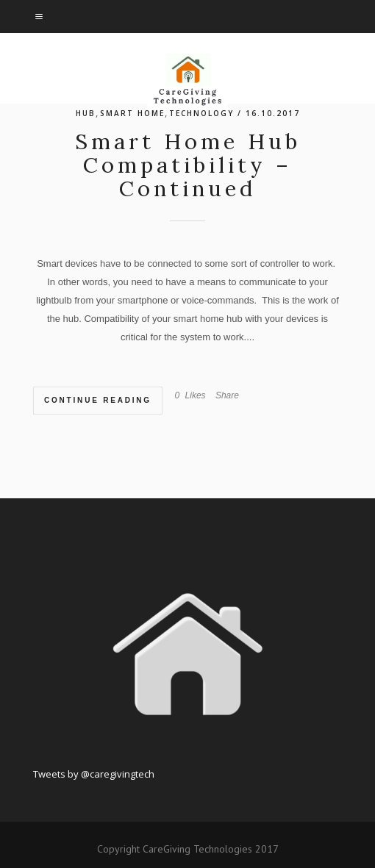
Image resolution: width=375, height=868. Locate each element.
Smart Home (132, 113)
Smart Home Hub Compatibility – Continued (188, 165)
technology (201, 113)
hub (86, 113)
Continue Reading (98, 400)
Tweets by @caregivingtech (94, 774)
